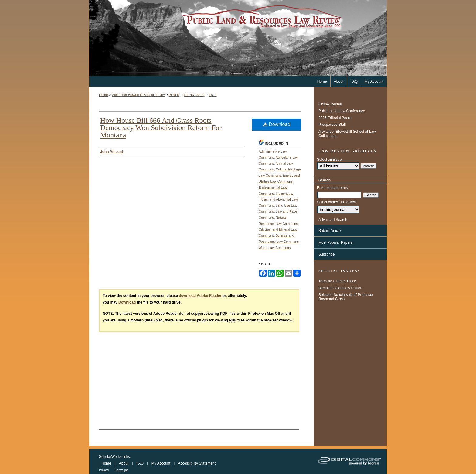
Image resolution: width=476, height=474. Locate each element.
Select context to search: (337, 202)
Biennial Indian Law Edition (340, 288)
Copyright (121, 470)
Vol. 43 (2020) (194, 95)
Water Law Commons (275, 248)
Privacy (104, 470)
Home (103, 95)
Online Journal (330, 104)
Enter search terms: (333, 188)
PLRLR (174, 95)
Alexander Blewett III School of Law (138, 95)
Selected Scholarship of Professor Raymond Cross (346, 297)
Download (277, 124)
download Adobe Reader (200, 296)
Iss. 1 (212, 95)
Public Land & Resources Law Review (238, 38)
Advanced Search (333, 220)
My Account (161, 463)
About (124, 463)
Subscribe (326, 254)
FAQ (140, 463)
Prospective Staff (332, 125)
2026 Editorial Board (335, 118)
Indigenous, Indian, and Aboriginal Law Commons (278, 200)
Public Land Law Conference (342, 111)
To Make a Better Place (337, 281)
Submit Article (330, 231)
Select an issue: (330, 160)
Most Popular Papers (335, 242)
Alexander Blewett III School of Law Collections (347, 134)
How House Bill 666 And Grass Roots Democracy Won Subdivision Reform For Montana (161, 128)
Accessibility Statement (197, 463)
